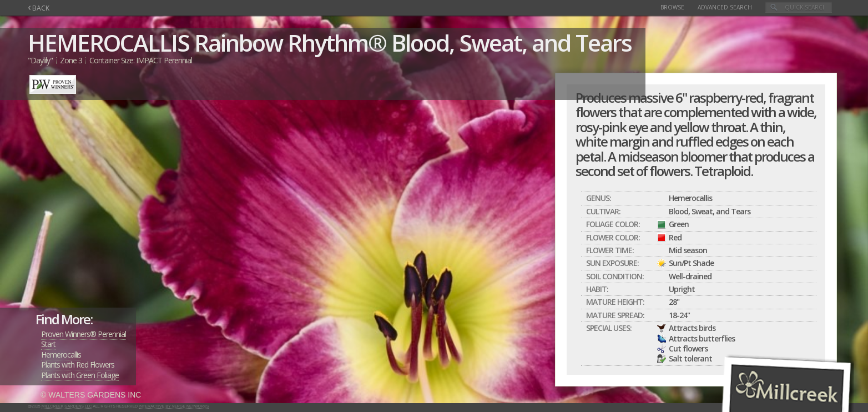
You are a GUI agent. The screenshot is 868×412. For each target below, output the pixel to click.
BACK (39, 8)
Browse (672, 7)
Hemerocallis (61, 355)
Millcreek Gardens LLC (67, 406)
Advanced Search (725, 7)
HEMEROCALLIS (108, 42)
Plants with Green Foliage (80, 375)
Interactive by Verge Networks (174, 406)
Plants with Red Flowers (78, 365)
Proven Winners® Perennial (84, 334)
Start (48, 344)
